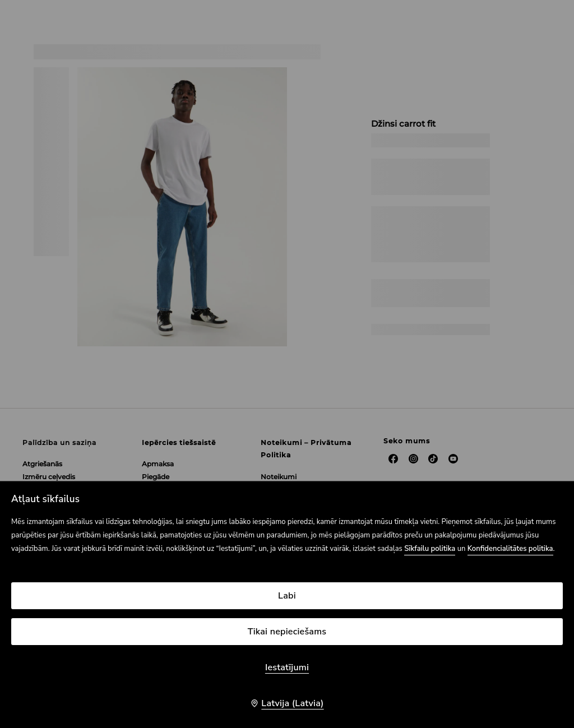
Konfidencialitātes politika (510, 549)
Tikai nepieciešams (287, 632)
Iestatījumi (287, 667)
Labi (287, 596)
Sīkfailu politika (430, 549)
